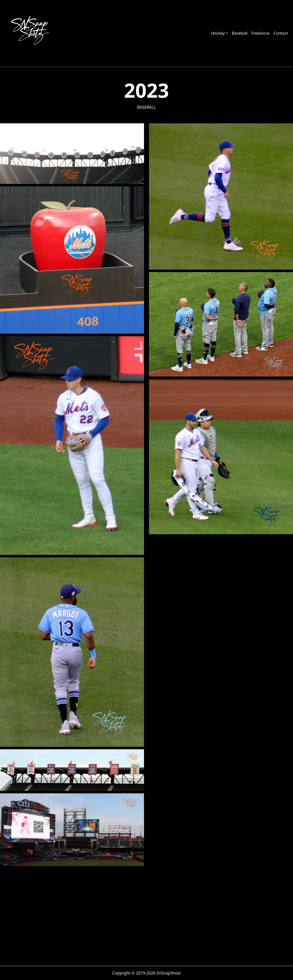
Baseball (240, 33)
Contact (281, 33)
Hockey (218, 33)
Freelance (261, 33)
